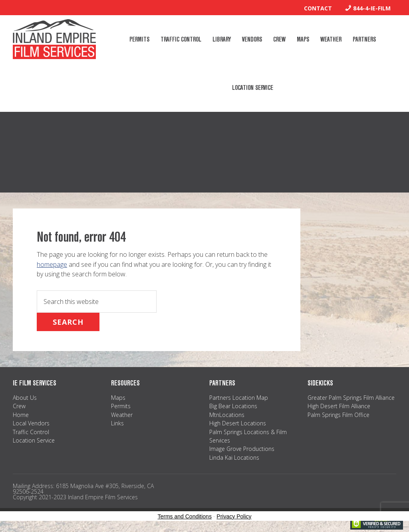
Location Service (34, 440)
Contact (318, 8)
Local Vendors (31, 423)
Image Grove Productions (242, 449)
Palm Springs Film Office (339, 415)
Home (21, 415)
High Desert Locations (238, 423)
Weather (122, 415)
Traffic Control (31, 432)
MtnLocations (227, 415)
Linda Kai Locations (234, 458)
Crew (19, 406)
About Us (25, 398)
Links (117, 423)
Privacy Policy (234, 516)
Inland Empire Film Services (54, 39)
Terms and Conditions (185, 516)
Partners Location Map (239, 398)
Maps (118, 398)
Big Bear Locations (233, 406)
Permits (121, 406)
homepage (52, 264)
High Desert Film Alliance (339, 406)
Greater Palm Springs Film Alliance (351, 398)
